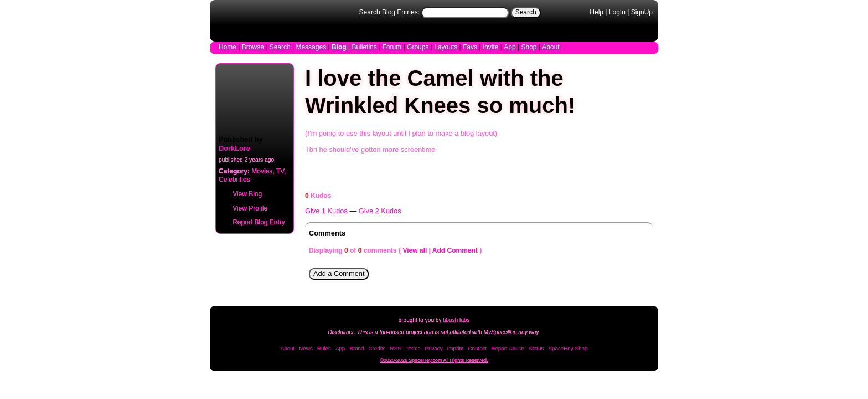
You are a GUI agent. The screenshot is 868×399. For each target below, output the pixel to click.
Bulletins (364, 47)
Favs (470, 47)
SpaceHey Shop (568, 348)
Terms (413, 348)
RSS (396, 348)
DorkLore (234, 148)
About (551, 47)
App (510, 47)
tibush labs (456, 320)
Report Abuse (507, 348)
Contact (478, 348)
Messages (311, 47)
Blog (339, 47)
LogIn (617, 12)
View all (415, 250)
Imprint (456, 348)
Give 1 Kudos (326, 211)
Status (536, 348)
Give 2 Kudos (380, 211)
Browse (253, 47)
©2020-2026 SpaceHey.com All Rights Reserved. (434, 360)
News (306, 348)
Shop (529, 47)
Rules (324, 348)
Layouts (446, 47)
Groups (418, 47)
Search (526, 12)
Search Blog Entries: (389, 12)
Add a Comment (339, 273)
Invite (491, 47)
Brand (356, 348)
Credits (377, 348)
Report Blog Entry (252, 221)
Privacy (433, 348)
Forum (392, 47)
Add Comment (455, 250)
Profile (243, 207)
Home (228, 47)
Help (596, 12)
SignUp (642, 12)
